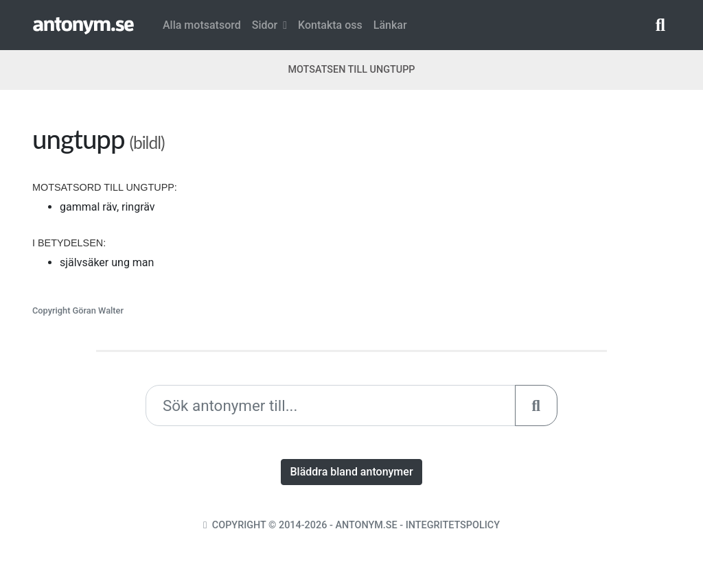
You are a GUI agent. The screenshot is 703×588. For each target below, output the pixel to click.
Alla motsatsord (202, 25)
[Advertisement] (516, 219)
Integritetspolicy (453, 525)
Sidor (269, 25)
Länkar (390, 25)
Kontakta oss (330, 25)
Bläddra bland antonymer (351, 472)
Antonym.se (366, 525)
